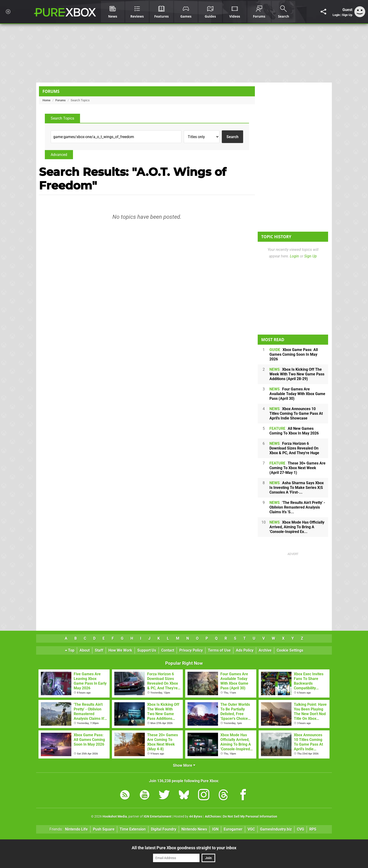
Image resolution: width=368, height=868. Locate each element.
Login (336, 15)
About (85, 650)
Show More (184, 765)
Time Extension (133, 829)
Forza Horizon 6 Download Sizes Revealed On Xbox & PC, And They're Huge (294, 448)
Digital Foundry (164, 829)
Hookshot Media (115, 817)
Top (70, 650)
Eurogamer (233, 829)
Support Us (147, 650)
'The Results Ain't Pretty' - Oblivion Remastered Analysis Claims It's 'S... (297, 507)
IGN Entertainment (158, 817)
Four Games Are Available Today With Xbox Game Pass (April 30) (297, 394)
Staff (99, 650)
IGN (215, 829)
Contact (168, 650)
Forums (51, 91)
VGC (251, 829)
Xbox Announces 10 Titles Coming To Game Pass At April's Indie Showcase (296, 413)
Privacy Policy (191, 650)
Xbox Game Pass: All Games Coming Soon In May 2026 (294, 354)
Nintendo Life (76, 829)
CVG (301, 829)
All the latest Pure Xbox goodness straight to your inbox (184, 848)
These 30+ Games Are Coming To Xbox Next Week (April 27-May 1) (297, 468)
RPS (313, 829)
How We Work (120, 650)
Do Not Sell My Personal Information (250, 817)
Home (46, 100)
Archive (265, 650)
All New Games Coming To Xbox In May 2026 (294, 431)
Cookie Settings (290, 650)
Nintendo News (194, 829)
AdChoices (213, 817)
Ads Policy (245, 650)
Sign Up (347, 15)
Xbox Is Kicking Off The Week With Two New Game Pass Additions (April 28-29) (297, 374)
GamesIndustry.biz (276, 829)
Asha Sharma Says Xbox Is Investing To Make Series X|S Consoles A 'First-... (297, 488)
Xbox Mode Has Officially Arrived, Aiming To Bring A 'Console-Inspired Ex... (297, 527)
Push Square (104, 829)
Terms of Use (219, 650)
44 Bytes (196, 817)
